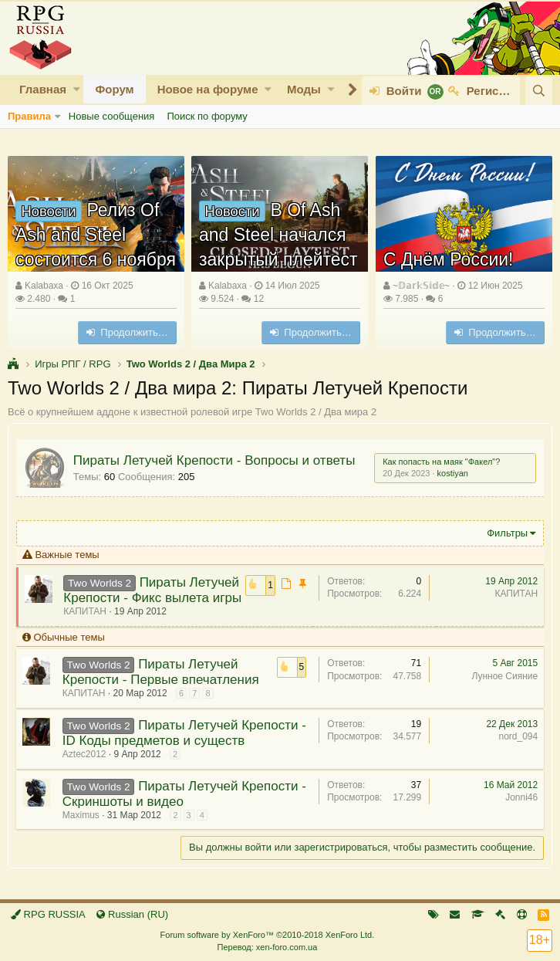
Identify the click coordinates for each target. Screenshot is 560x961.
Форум (114, 89)
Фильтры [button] (507, 533)
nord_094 (518, 736)
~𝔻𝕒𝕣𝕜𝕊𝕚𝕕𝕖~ (421, 286)
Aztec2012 (84, 754)
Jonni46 (521, 797)
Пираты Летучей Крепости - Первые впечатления (161, 672)
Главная (43, 89)
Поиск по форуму (207, 116)
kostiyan (452, 473)
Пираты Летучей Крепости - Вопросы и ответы (214, 460)
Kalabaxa (44, 286)
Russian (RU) (132, 914)
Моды (304, 89)
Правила (29, 116)
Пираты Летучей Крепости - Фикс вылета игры (153, 590)
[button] (77, 89)
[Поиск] (539, 91)
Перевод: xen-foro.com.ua (267, 947)
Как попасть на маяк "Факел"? (441, 462)
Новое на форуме (208, 89)
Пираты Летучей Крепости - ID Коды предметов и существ (184, 733)
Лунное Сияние (504, 676)
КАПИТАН (86, 611)
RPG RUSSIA (48, 914)
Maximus (81, 815)
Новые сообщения (112, 116)
